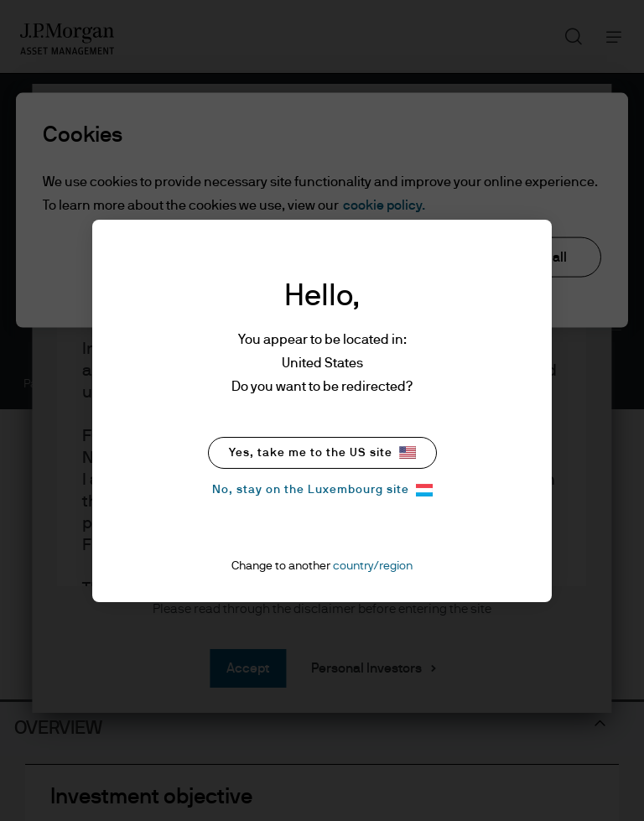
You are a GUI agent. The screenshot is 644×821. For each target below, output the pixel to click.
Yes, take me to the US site (322, 452)
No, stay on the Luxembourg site (322, 490)
